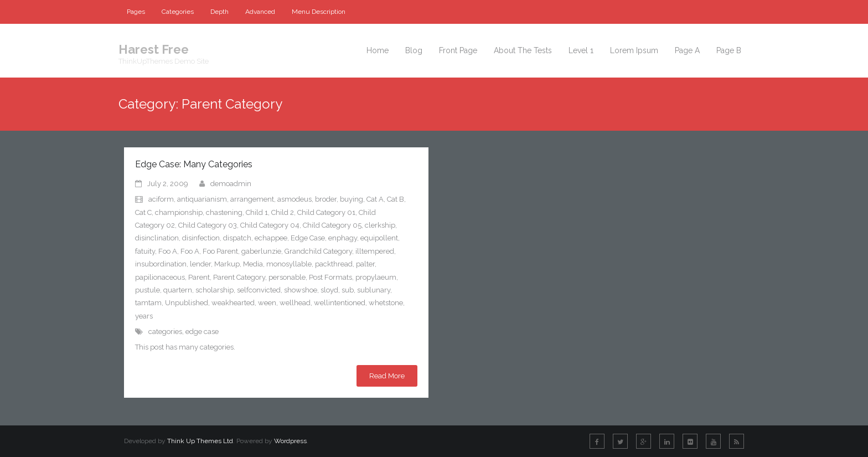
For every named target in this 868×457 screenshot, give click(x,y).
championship (179, 212)
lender (200, 264)
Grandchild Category (318, 251)
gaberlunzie (261, 251)
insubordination (161, 264)
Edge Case (308, 238)
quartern (178, 290)
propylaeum (376, 277)
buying (352, 199)
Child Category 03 (208, 225)
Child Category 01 (326, 212)
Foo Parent (220, 251)
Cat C (143, 212)
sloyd (329, 290)
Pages (136, 12)
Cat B (396, 199)
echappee (271, 238)
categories (165, 332)
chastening (224, 212)
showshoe (301, 290)
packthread (334, 264)
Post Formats (330, 277)
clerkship (380, 225)
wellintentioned (340, 303)
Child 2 (283, 212)
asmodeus (294, 199)
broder (326, 199)
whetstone (386, 303)
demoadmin (231, 184)
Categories (178, 12)
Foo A (168, 251)
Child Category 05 (332, 225)
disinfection (201, 238)
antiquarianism (202, 199)
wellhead (295, 303)
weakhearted (233, 303)
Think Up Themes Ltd (200, 441)
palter (365, 264)
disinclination (157, 238)
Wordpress (290, 441)
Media (253, 264)
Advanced (260, 12)
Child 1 (257, 212)
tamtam (148, 303)
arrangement (252, 199)
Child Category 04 (270, 225)
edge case (202, 332)
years (144, 316)
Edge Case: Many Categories (194, 164)
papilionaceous (160, 277)
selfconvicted (259, 290)
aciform (161, 199)
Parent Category (239, 277)
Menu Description (319, 12)
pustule (148, 290)
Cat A (375, 199)
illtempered (375, 251)
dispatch (237, 238)
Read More (387, 376)
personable (287, 277)
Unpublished (187, 303)
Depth (219, 12)
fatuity (145, 251)
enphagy (343, 238)
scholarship (215, 290)
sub (348, 290)
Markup (227, 264)
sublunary (374, 290)
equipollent (379, 238)
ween (267, 303)
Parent (199, 277)
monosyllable (289, 264)
